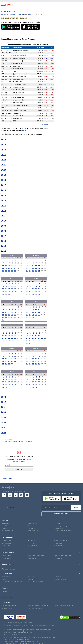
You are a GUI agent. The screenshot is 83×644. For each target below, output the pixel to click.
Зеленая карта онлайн (9, 606)
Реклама (5, 591)
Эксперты (31, 579)
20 (6, 268)
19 (3, 268)
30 (15, 271)
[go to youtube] (27, 495)
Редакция (58, 577)
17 (30, 268)
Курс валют (6, 524)
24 (30, 271)
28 (9, 271)
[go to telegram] (10, 495)
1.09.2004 (25, 130)
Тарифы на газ (59, 528)
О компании (6, 577)
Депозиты (32, 528)
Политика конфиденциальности (12, 582)
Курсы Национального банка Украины (19, 441)
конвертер (45, 124)
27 (6, 271)
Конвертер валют (7, 531)
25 (33, 271)
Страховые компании (35, 608)
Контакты (31, 577)
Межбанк (5, 528)
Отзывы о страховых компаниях (38, 606)
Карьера (5, 579)
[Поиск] (76, 508)
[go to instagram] (21, 495)
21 (9, 268)
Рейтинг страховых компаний (64, 606)
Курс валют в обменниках (36, 556)
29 (12, 271)
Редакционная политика (36, 582)
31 (9, 294)
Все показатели (10, 11)
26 (3, 271)
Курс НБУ (5, 526)
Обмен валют (6, 556)
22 (12, 268)
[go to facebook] (4, 495)
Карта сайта (7, 479)
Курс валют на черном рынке (64, 556)
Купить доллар (7, 558)
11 (33, 266)
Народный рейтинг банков (63, 531)
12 (3, 266)
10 (30, 266)
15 (12, 266)
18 (33, 268)
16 (15, 266)
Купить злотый (59, 558)
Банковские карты (34, 526)
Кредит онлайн (33, 531)
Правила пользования (61, 579)
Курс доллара (33, 524)
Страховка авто (7, 608)
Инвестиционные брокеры (63, 526)
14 (9, 266)
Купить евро (32, 558)
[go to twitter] (16, 495)
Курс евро (58, 524)
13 (6, 266)
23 (15, 268)
